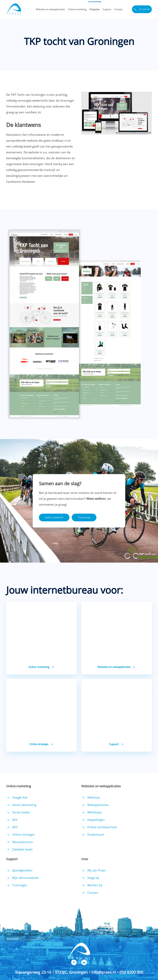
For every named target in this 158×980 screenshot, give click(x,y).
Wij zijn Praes (97, 870)
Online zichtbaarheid (102, 827)
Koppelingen (96, 820)
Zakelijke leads (22, 849)
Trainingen (20, 885)
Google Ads (20, 797)
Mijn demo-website (25, 878)
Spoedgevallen (22, 870)
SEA (15, 820)
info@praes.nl (104, 972)
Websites (94, 797)
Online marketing (77, 9)
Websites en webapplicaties (50, 9)
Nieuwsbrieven (23, 842)
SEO (15, 827)
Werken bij (95, 885)
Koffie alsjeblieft (54, 517)
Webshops (95, 812)
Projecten (95, 9)
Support (107, 9)
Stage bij (93, 878)
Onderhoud (95, 835)
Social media (21, 812)
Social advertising (24, 805)
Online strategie (23, 835)
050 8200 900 (142, 9)
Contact (118, 9)
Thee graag (84, 517)
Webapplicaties (98, 805)
